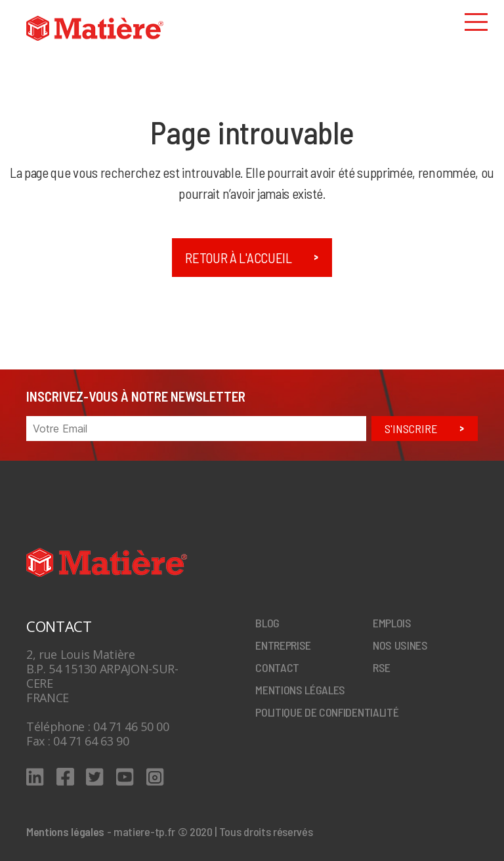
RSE (382, 667)
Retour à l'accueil (238, 258)
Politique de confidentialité (327, 712)
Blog (267, 623)
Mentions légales (300, 690)
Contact (277, 667)
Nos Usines (400, 645)
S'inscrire (411, 429)
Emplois (392, 623)
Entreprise (283, 645)
